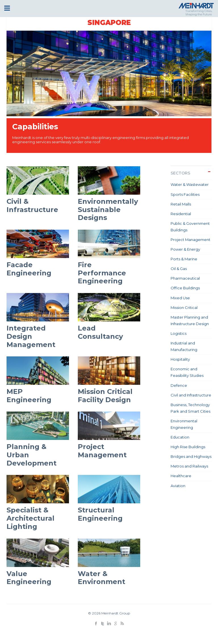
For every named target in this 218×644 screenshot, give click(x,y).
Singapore (109, 23)
